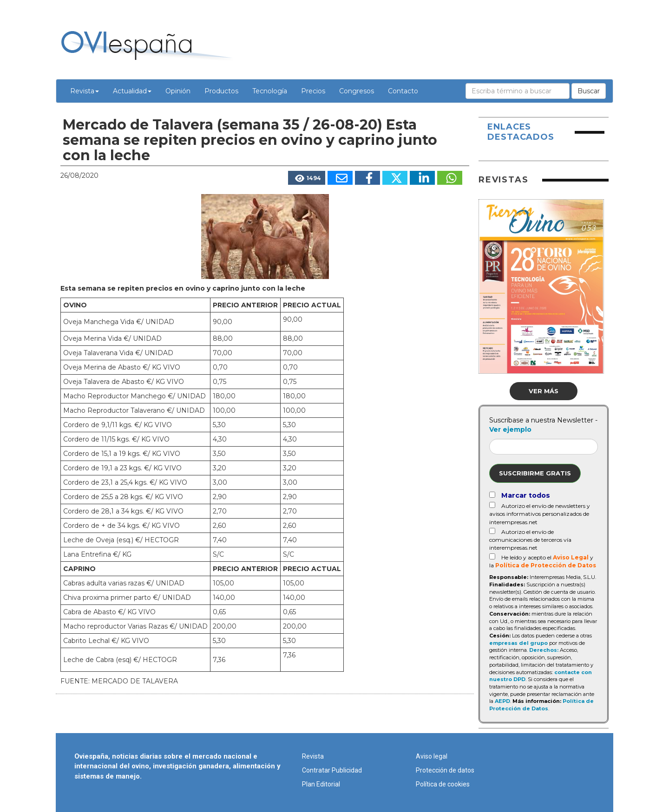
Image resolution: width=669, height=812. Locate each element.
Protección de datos (445, 770)
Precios (313, 91)
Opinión (178, 91)
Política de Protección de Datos (546, 565)
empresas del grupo (518, 643)
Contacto (403, 91)
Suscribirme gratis (535, 473)
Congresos (357, 91)
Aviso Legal (571, 557)
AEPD (502, 701)
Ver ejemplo (510, 429)
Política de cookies (443, 784)
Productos (221, 91)
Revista (85, 91)
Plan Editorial (321, 784)
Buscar (589, 91)
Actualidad (132, 91)
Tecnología (270, 91)
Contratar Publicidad (332, 770)
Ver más (544, 391)
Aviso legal (432, 756)
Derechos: (544, 650)
